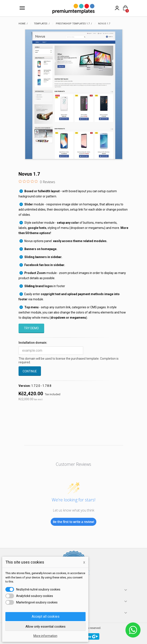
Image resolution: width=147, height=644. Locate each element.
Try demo (31, 328)
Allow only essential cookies (45, 627)
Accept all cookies (46, 616)
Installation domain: (33, 343)
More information (45, 636)
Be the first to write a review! (73, 522)
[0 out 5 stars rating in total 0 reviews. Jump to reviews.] (37, 182)
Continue (30, 371)
